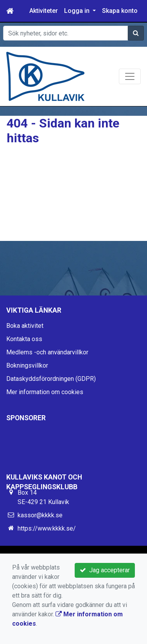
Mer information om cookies (45, 392)
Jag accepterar (105, 570)
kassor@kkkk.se (40, 515)
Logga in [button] (78, 11)
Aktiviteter (44, 11)
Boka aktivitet (25, 326)
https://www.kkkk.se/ (47, 528)
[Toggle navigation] (130, 76)
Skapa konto (120, 11)
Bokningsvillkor (27, 365)
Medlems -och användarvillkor (47, 352)
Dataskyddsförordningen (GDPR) (51, 379)
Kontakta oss (24, 339)
